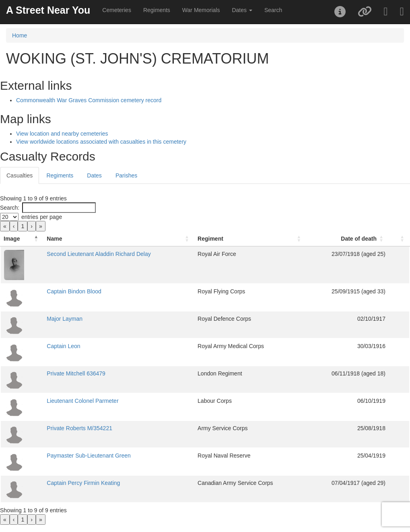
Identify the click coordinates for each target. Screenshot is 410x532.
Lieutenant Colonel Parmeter (82, 401)
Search (273, 10)
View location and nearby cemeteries (62, 134)
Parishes (126, 175)
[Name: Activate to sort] (119, 239)
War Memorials (201, 10)
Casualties (20, 175)
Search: (10, 208)
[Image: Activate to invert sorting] (22, 239)
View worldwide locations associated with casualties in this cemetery (101, 142)
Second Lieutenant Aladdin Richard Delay (99, 254)
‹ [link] (14, 226)
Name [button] (54, 239)
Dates (94, 175)
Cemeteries (117, 10)
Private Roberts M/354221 (79, 428)
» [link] (41, 226)
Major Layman (65, 319)
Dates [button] (242, 10)
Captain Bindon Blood (74, 291)
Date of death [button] (359, 239)
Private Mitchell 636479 (76, 373)
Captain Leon (63, 346)
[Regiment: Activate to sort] (250, 239)
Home (20, 35)
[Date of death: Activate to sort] (347, 239)
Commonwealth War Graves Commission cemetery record (89, 100)
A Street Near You (48, 10)
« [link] (5, 226)
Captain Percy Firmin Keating (83, 483)
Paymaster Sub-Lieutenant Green (89, 456)
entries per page (42, 217)
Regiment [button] (210, 239)
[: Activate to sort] (399, 239)
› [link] (32, 226)
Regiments (157, 10)
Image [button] (12, 239)
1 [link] (23, 226)
